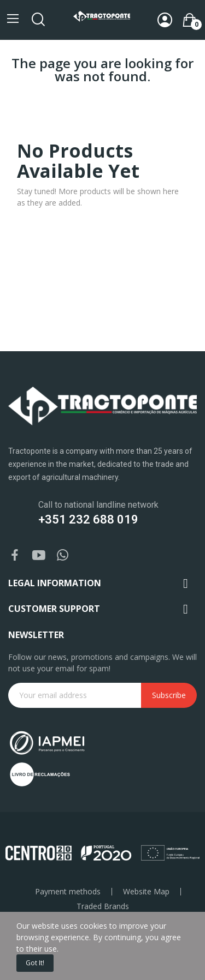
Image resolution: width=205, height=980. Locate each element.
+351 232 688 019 (88, 519)
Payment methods (68, 892)
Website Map (146, 892)
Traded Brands (103, 906)
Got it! (35, 963)
